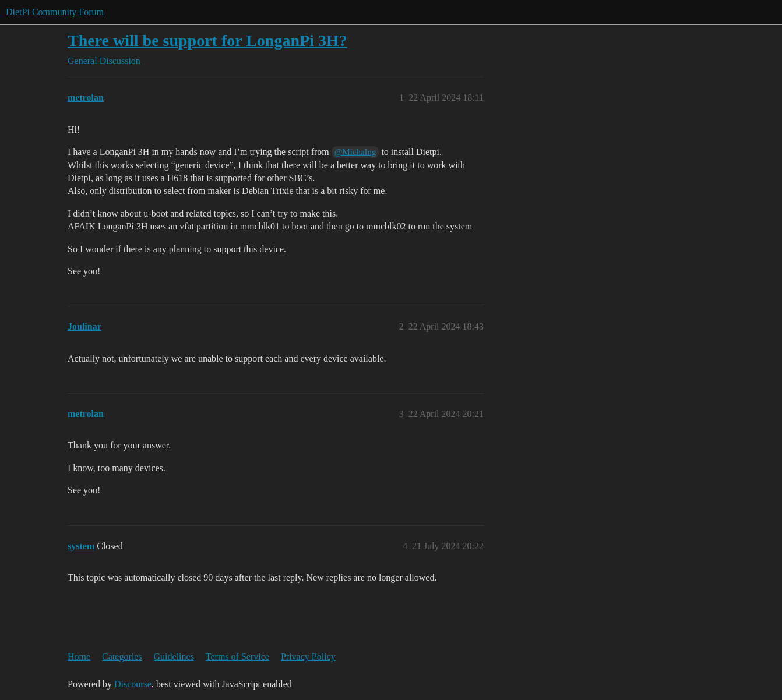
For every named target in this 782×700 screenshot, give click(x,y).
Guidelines (174, 657)
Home (79, 657)
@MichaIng (355, 152)
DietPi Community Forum (55, 12)
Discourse (133, 684)
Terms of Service (237, 657)
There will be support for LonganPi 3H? (207, 40)
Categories (122, 657)
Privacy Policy (308, 657)
